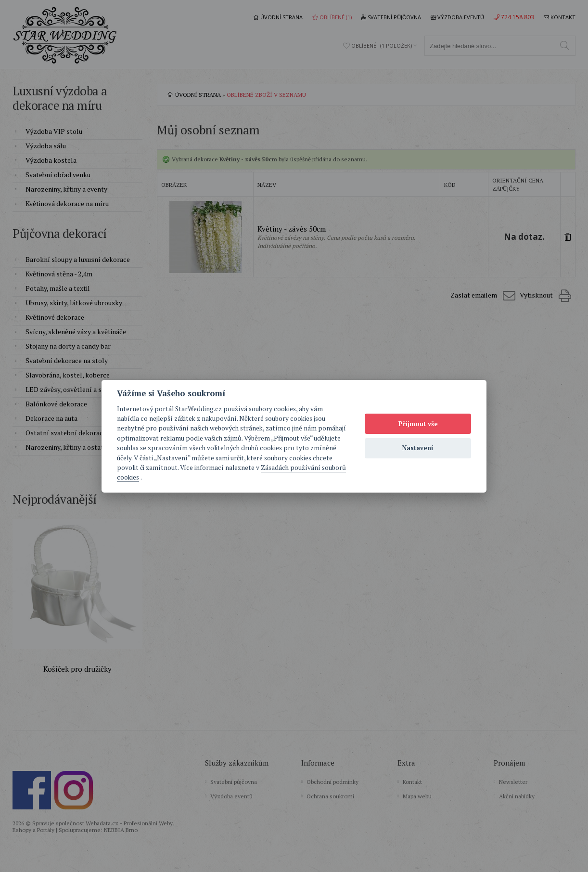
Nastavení (418, 448)
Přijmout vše (418, 424)
